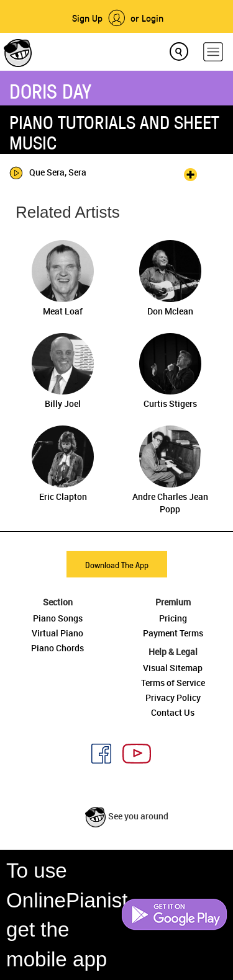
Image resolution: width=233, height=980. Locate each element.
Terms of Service (173, 683)
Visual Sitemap (173, 668)
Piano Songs (58, 618)
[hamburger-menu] (213, 52)
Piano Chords (57, 648)
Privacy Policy (173, 697)
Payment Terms (173, 633)
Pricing (173, 618)
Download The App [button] (117, 565)
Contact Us (173, 712)
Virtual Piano (57, 633)
